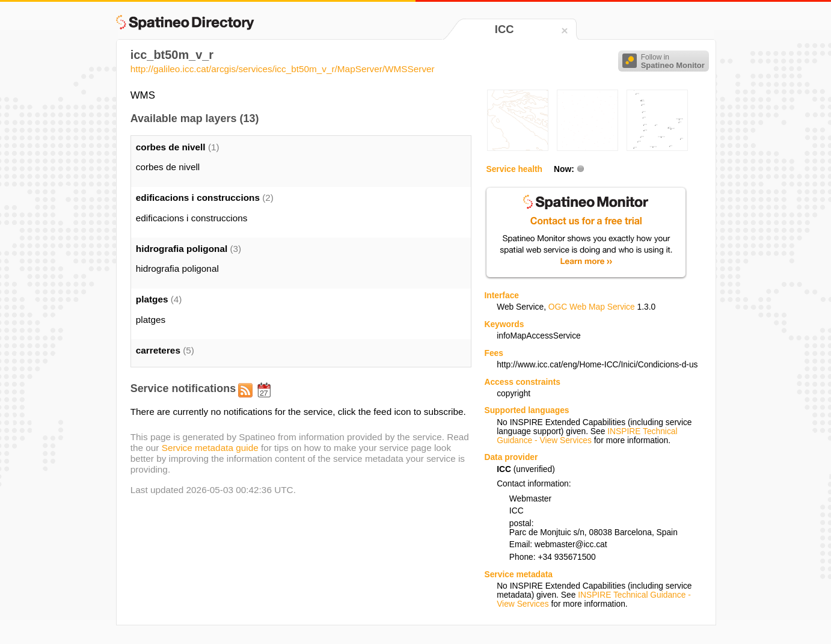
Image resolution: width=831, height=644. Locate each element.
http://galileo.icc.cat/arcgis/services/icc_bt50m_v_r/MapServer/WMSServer (283, 69)
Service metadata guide (210, 448)
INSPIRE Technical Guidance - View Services (587, 436)
